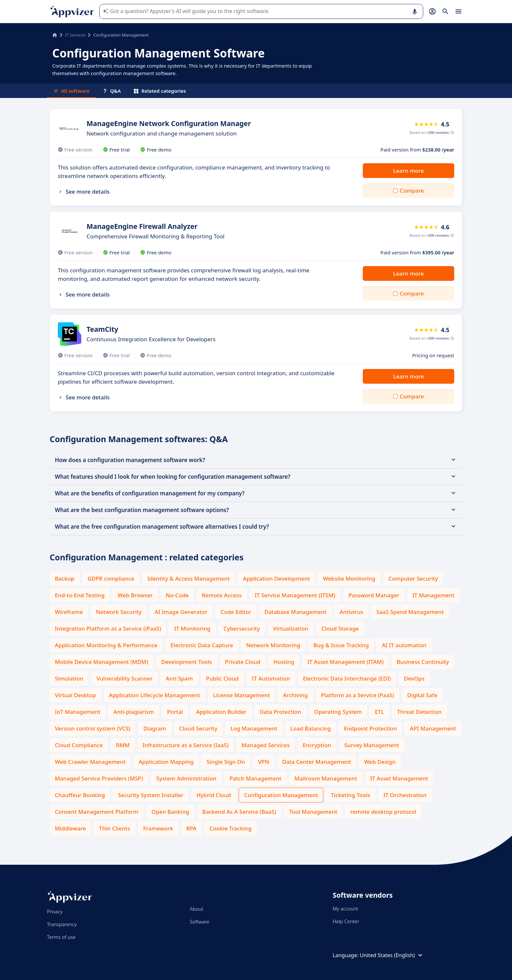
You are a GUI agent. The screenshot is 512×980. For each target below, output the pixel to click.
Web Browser (135, 595)
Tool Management (313, 812)
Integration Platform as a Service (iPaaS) (108, 628)
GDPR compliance (111, 578)
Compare (412, 191)
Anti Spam (179, 678)
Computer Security (413, 578)
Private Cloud (243, 662)
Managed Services (266, 745)
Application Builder (221, 712)
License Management (242, 695)
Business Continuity (423, 662)
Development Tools (187, 662)
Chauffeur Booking (80, 795)
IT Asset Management (399, 778)
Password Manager (374, 595)
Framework (158, 828)
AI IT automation (404, 645)
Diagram (155, 728)
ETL (379, 712)
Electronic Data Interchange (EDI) (347, 678)
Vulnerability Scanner (124, 678)
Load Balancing (311, 728)
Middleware (70, 828)
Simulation (69, 678)
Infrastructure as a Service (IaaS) (186, 745)
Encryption (317, 745)
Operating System (338, 712)
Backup (65, 578)
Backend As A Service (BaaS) (239, 812)
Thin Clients (114, 828)
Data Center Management (317, 762)
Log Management (254, 728)
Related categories (160, 91)
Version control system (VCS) (93, 728)
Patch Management (256, 778)
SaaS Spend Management (410, 612)
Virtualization (291, 628)
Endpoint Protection (370, 728)
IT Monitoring (192, 628)
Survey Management (372, 745)
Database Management (296, 612)
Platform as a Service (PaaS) (358, 695)
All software (72, 91)
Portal (175, 712)
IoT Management (78, 712)
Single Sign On (226, 762)
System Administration (186, 778)
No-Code (177, 595)
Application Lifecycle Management (155, 695)
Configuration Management (281, 795)
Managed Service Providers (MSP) (99, 778)
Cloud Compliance (79, 745)
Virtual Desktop (75, 695)
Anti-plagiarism (134, 712)
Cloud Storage (340, 628)
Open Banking (170, 812)
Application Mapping (166, 762)
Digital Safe (422, 695)
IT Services (75, 35)
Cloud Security (198, 728)
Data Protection (280, 712)
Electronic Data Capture (202, 645)
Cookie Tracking (231, 828)
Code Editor (236, 612)
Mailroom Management (326, 778)
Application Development (276, 578)
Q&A (112, 91)
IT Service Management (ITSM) (295, 595)
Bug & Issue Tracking (341, 645)
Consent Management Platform (97, 812)
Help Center (346, 921)
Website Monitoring (349, 578)
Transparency (62, 924)
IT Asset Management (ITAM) (345, 662)
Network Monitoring (273, 645)
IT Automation (271, 678)
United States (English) (392, 955)
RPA (191, 828)
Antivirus (352, 612)
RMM (123, 745)
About (196, 909)
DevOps (414, 678)
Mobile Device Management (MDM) (102, 662)
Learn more (408, 171)
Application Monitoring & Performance (106, 645)
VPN (264, 762)
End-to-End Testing (80, 595)
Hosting (284, 662)
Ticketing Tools (350, 795)
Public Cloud (223, 678)
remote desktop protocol (383, 812)
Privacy (55, 911)
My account (345, 908)
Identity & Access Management (189, 578)
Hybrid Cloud (214, 795)
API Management (433, 728)
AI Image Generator (181, 612)
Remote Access (222, 595)
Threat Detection (419, 712)
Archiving (295, 695)
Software (200, 922)
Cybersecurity (242, 628)
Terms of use (61, 937)
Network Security (119, 612)
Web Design (380, 762)
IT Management (433, 595)
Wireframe (69, 612)
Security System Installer (151, 795)
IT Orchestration (405, 795)
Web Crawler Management (90, 762)
